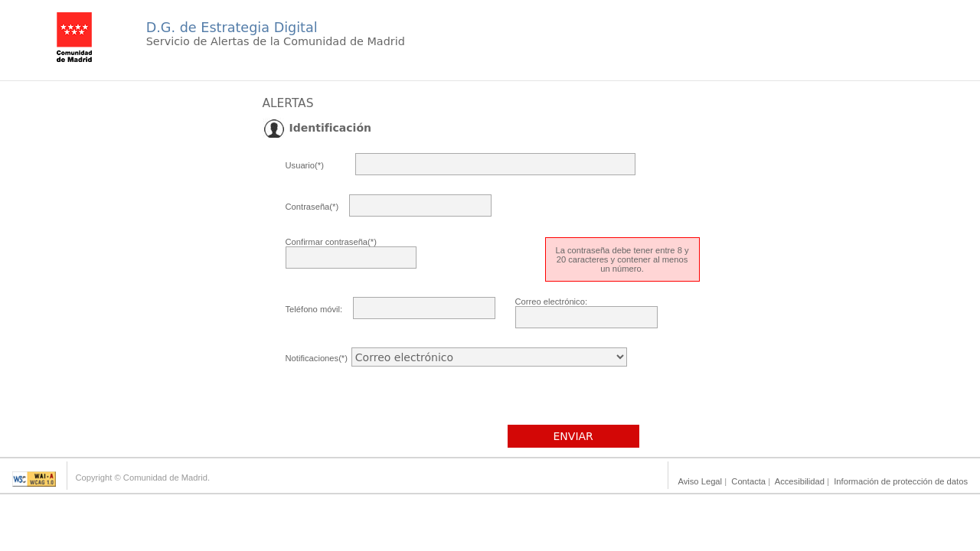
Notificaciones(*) (317, 358)
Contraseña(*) (312, 207)
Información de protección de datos (901, 481)
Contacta (748, 481)
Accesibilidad (800, 481)
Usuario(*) (305, 165)
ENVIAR (573, 436)
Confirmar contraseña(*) (331, 242)
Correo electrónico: (552, 302)
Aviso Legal (700, 481)
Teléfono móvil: (314, 309)
